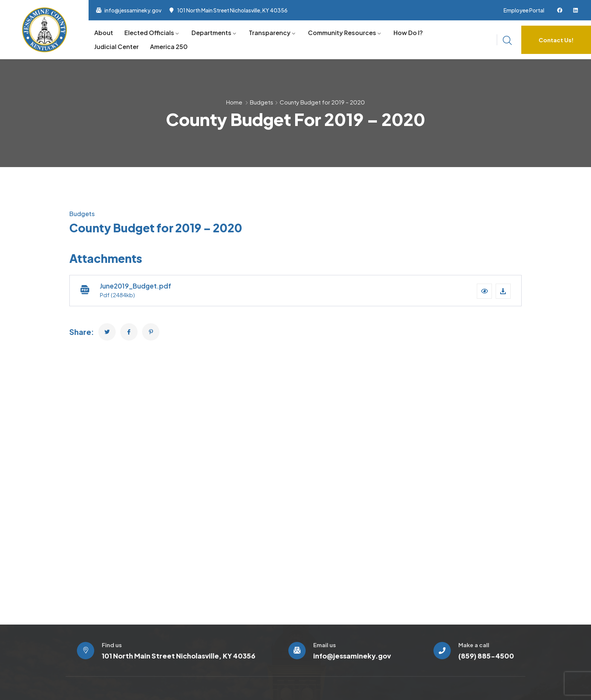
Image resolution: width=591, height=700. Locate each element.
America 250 (169, 47)
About (104, 33)
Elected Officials (149, 33)
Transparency (270, 33)
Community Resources (342, 33)
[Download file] (503, 291)
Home (234, 102)
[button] (484, 291)
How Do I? (408, 33)
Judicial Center (116, 47)
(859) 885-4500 (486, 656)
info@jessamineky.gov (133, 10)
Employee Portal (524, 10)
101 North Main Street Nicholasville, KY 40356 (232, 10)
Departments (211, 33)
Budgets (262, 102)
